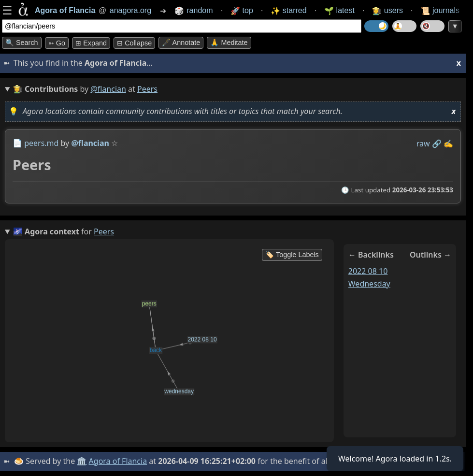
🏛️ (82, 461)
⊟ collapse (134, 43)
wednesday (369, 284)
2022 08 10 (368, 271)
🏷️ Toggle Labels (292, 255)
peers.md (41, 143)
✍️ (448, 144)
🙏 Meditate (229, 43)
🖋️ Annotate (181, 43)
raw (423, 144)
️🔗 (437, 144)
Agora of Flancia (118, 461)
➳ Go (57, 43)
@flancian (108, 89)
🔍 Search (22, 43)
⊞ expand (91, 43)
